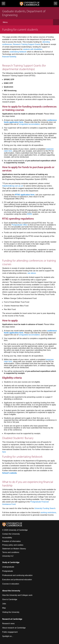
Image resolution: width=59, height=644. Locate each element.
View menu (3, 4)
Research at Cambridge (12, 619)
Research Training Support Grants (27, 44)
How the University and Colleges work (17, 595)
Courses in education (11, 584)
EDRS (30, 214)
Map (4, 608)
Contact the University (11, 534)
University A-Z (8, 556)
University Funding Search (45, 508)
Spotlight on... (8, 636)
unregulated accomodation (29, 124)
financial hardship (9, 57)
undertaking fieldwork (18, 52)
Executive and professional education (17, 580)
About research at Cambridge (14, 628)
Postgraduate (8, 571)
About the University (11, 591)
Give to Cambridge (10, 599)
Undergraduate (8, 567)
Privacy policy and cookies (13, 545)
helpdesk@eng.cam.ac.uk (13, 186)
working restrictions (48, 512)
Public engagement (10, 632)
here (4, 452)
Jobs (4, 604)
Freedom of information (11, 541)
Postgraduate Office (20, 225)
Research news (8, 624)
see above (32, 273)
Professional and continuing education (17, 575)
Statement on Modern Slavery (14, 549)
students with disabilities (33, 49)
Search (56, 3)
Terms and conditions (11, 552)
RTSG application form (25, 195)
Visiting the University (11, 612)
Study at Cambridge (11, 562)
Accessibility (7, 538)
